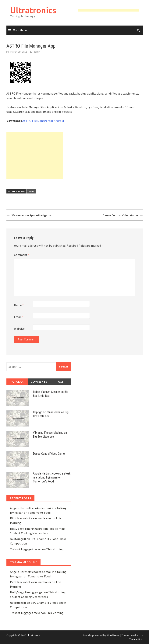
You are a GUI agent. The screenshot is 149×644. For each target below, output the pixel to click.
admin (37, 52)
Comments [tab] (39, 382)
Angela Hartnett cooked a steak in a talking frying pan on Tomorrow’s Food (52, 477)
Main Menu (20, 30)
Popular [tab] (17, 382)
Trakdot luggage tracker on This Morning (37, 549)
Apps (32, 191)
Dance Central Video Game (120, 215)
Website (19, 329)
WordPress (113, 635)
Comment (22, 255)
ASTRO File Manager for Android (43, 121)
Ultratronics (33, 10)
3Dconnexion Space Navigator (32, 215)
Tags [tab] (60, 382)
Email (19, 317)
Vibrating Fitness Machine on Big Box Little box (50, 435)
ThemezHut (136, 639)
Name (19, 305)
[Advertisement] (35, 156)
